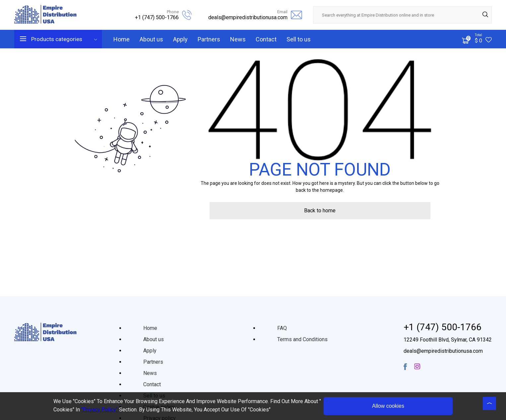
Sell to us (299, 39)
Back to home (320, 210)
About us (151, 39)
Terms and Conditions (302, 339)
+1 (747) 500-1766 (157, 17)
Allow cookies (388, 406)
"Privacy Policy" (99, 410)
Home (122, 39)
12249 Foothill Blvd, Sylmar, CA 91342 (448, 340)
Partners (209, 39)
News (238, 39)
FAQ (282, 328)
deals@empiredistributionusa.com (248, 17)
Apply (180, 39)
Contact (266, 39)
